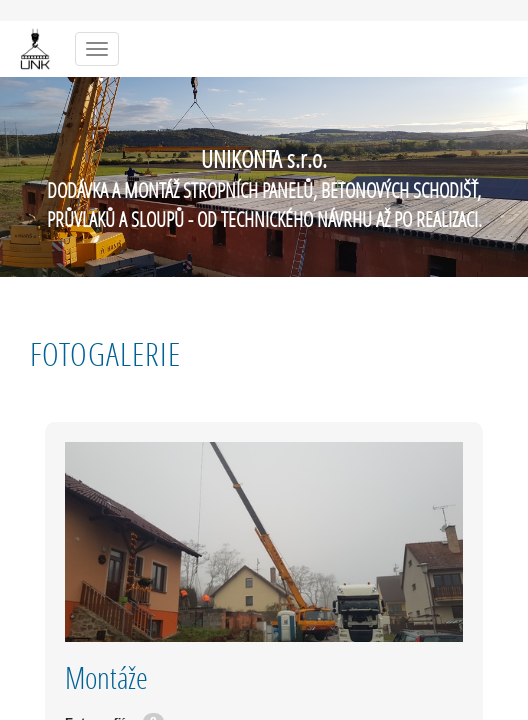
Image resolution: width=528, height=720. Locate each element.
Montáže (106, 677)
